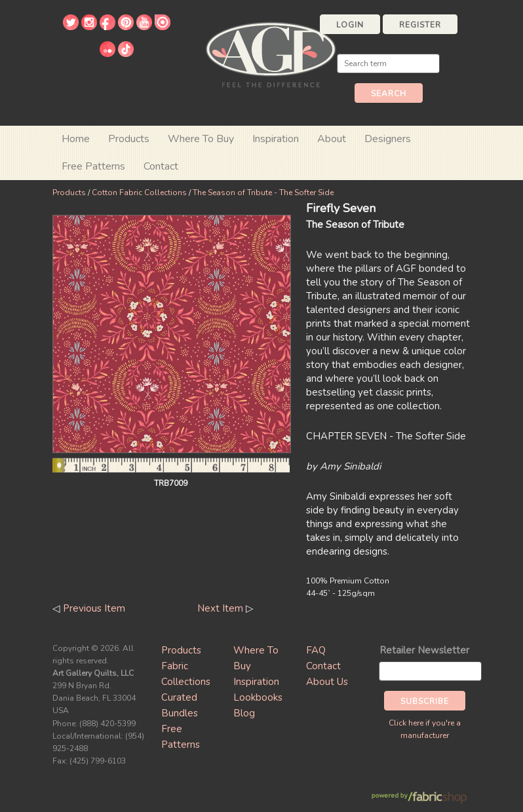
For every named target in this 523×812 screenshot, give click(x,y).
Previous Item (94, 608)
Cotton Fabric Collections (139, 193)
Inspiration (276, 139)
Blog (244, 713)
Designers (388, 139)
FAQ (316, 650)
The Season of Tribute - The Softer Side (263, 193)
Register (420, 25)
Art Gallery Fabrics (271, 53)
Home (76, 139)
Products (69, 193)
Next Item (220, 608)
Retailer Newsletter (424, 650)
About (332, 139)
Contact (161, 166)
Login (350, 25)
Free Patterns (93, 166)
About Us (327, 682)
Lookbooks (258, 697)
